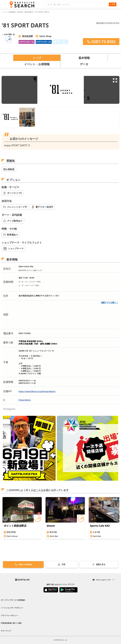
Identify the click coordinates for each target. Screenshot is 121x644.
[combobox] (76, 5)
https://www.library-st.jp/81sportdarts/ (37, 391)
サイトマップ (6, 631)
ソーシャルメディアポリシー (12, 608)
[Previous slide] (5, 519)
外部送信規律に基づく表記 (11, 623)
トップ (4, 12)
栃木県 (20, 12)
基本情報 (84, 58)
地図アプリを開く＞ (109, 302)
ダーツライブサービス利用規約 (13, 600)
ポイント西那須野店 (15, 526)
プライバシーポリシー (9, 615)
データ (84, 64)
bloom (51, 526)
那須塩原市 (29, 12)
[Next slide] (116, 519)
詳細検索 (12, 12)
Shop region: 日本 (103, 580)
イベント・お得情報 (37, 64)
